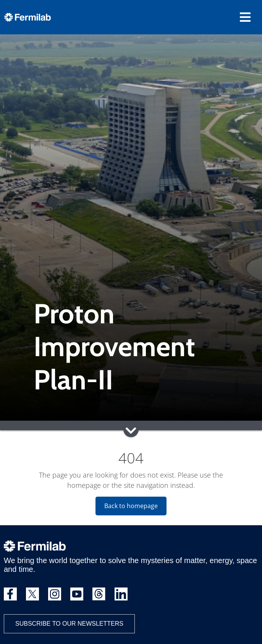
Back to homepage (131, 506)
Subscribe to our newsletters (69, 624)
